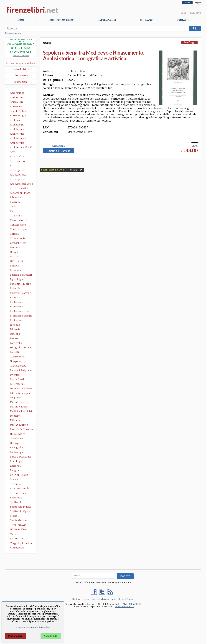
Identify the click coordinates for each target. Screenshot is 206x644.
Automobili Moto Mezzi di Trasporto (21, 193)
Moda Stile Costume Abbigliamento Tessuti (22, 430)
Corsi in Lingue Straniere (19, 230)
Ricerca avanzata (13, 33)
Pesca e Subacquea (21, 457)
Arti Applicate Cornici (18, 175)
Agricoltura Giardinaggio (18, 102)
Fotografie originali (21, 348)
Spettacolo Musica (21, 507)
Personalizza (15, 636)
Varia (13, 534)
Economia (16, 270)
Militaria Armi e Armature (19, 425)
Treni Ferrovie (18, 525)
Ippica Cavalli (18, 379)
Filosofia (15, 334)
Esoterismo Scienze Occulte (21, 316)
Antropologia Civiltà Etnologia (20, 116)
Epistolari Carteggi (21, 293)
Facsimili (15, 325)
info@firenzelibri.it (124, 607)
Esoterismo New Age (19, 311)
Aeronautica (17, 93)
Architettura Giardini (17, 143)
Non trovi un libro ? (61, 20)
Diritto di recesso (81, 599)
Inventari (15, 375)
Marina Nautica (19, 407)
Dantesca (15, 247)
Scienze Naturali (19, 489)
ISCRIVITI (125, 576)
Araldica (15, 120)
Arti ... (13, 166)
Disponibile (58, 146)
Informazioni (107, 20)
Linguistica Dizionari (16, 398)
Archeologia (17, 125)
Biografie (15, 202)
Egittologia (16, 279)
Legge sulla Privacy (100, 599)
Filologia (15, 329)
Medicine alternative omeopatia (16, 416)
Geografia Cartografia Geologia (17, 362)
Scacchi (14, 479)
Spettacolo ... (17, 502)
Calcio (14, 211)
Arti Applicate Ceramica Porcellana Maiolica (21, 170)
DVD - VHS (16, 261)
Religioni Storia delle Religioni (19, 475)
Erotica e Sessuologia (17, 298)
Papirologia (17, 452)
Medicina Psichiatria (22, 411)
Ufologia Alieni (19, 530)
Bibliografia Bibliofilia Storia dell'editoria (19, 198)
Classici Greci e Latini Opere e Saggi (21, 221)
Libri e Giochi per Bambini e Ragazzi (20, 393)
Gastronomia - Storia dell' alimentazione (18, 357)
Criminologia (18, 238)
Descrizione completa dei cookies (33, 627)
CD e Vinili (16, 216)
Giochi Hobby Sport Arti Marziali (21, 366)
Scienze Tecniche (20, 493)
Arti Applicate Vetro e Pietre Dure (22, 184)
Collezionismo (18, 225)
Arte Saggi (189, 42)
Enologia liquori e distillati (20, 284)
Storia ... (15, 516)
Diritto (14, 257)
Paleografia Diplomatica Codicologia (17, 448)
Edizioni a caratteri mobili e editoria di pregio (21, 275)
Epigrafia (15, 288)
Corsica (14, 234)
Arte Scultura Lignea (18, 161)
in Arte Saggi (62, 170)
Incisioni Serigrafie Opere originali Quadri (21, 371)
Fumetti (14, 352)
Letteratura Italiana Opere (21, 389)
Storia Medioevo (20, 520)
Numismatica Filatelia (18, 434)
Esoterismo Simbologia (17, 321)
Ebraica (14, 266)
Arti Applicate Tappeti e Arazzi (19, 180)
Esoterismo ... (18, 302)
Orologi (15, 443)
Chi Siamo (146, 20)
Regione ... (16, 466)
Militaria (15, 420)
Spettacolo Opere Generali (20, 512)
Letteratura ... (17, 384)
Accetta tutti (51, 636)
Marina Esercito (19, 402)
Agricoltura (17, 97)
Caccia (14, 207)
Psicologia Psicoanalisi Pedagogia (17, 462)
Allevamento (17, 106)
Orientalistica (18, 439)
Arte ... (14, 152)
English (198, 3)
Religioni (15, 470)
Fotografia (16, 343)
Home (21, 20)
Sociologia (16, 498)
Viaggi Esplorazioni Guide (21, 543)
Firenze (14, 338)
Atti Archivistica (19, 188)
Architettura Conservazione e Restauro (19, 134)
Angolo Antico (18, 111)
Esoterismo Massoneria (17, 307)
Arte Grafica (17, 157)
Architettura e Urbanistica (18, 139)
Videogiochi (17, 548)
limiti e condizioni (21, 56)
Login (184, 13)
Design (14, 252)
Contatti (183, 20)
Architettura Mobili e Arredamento (21, 148)
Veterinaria (16, 539)
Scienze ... (15, 484)
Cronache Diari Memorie (19, 243)
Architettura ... (18, 129)
